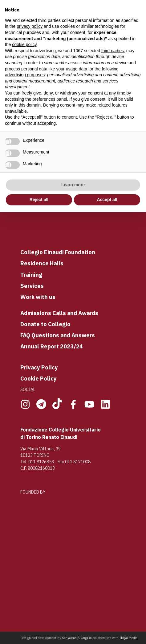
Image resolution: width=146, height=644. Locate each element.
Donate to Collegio (45, 324)
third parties (113, 51)
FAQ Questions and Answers (58, 335)
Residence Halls (42, 263)
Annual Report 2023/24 (52, 346)
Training (31, 275)
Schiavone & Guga (75, 638)
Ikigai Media (128, 638)
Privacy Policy (39, 367)
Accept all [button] (107, 200)
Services (32, 286)
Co (24, 252)
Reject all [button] (39, 200)
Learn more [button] (73, 185)
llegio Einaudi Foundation (61, 252)
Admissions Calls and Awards (59, 313)
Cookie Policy (39, 378)
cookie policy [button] (24, 44)
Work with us (38, 297)
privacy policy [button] (30, 26)
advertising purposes (25, 75)
